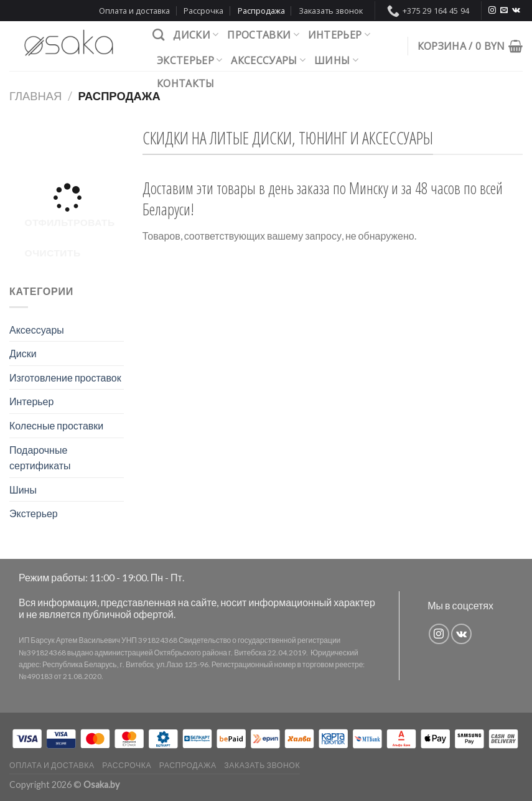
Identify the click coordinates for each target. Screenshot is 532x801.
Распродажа (261, 11)
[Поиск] (158, 35)
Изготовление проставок (65, 377)
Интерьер (339, 35)
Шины (336, 60)
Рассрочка (203, 11)
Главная (35, 96)
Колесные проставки (56, 425)
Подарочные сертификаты (40, 458)
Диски (196, 35)
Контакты (186, 83)
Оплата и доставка (134, 11)
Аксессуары (268, 60)
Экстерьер (189, 60)
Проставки (263, 35)
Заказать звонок (331, 11)
